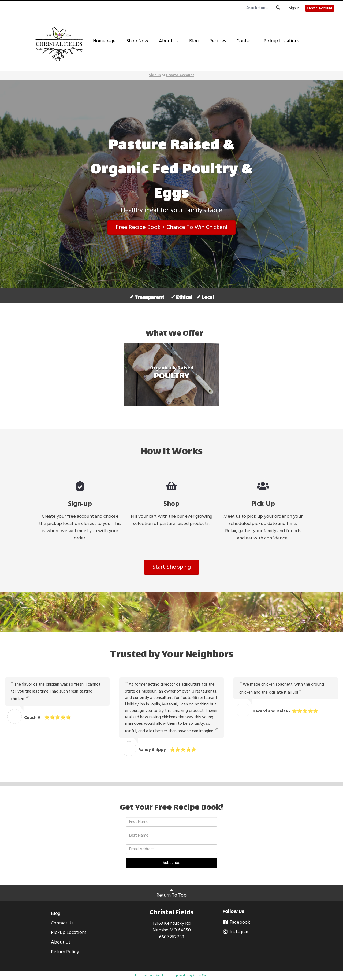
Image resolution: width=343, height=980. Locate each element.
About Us (169, 41)
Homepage (104, 41)
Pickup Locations (282, 41)
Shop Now (137, 41)
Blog (194, 41)
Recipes (218, 41)
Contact (245, 41)
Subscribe (172, 863)
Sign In (294, 8)
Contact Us (62, 923)
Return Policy (65, 952)
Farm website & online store (155, 975)
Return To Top (171, 893)
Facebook (236, 922)
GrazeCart (201, 975)
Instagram (236, 932)
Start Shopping (171, 567)
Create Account (320, 8)
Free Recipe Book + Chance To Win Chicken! (171, 228)
